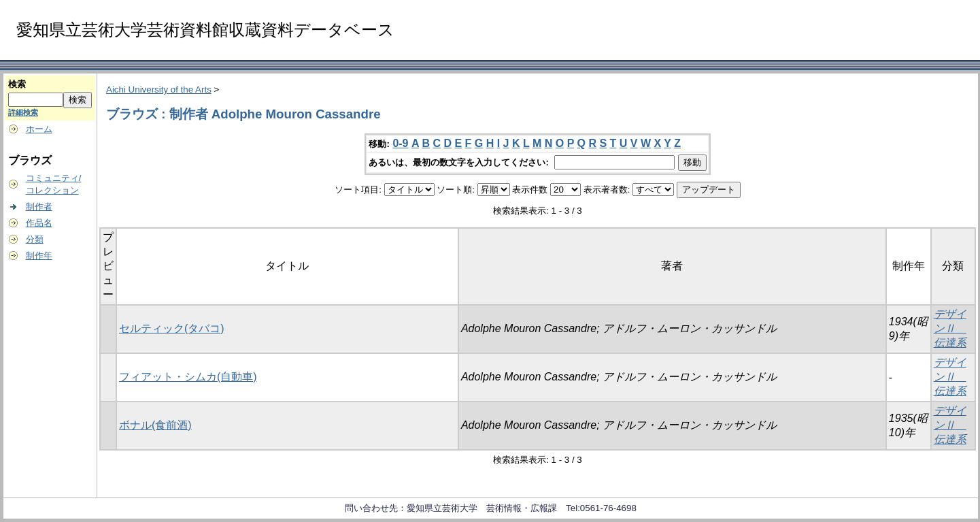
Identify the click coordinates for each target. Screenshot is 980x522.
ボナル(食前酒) (155, 425)
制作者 (39, 207)
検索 (17, 84)
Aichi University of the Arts (159, 89)
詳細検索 (23, 112)
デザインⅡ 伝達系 (950, 328)
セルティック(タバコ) (172, 328)
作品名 (39, 223)
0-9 (400, 143)
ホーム (39, 129)
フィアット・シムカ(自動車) (188, 377)
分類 (35, 239)
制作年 (39, 256)
